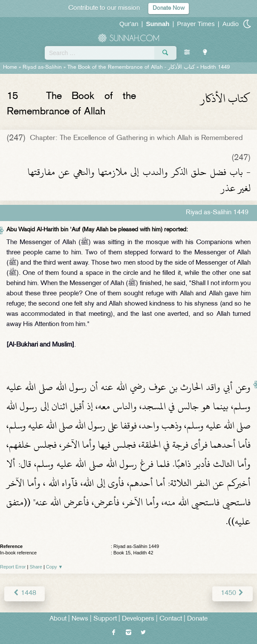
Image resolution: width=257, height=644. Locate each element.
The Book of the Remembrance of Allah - (131, 67)
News (80, 619)
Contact (171, 619)
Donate (197, 619)
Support (105, 619)
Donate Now (169, 8)
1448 (25, 593)
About (58, 619)
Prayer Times (196, 24)
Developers (138, 619)
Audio (231, 24)
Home (10, 67)
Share (36, 567)
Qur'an (129, 24)
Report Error (13, 567)
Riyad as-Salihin (42, 67)
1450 (232, 593)
